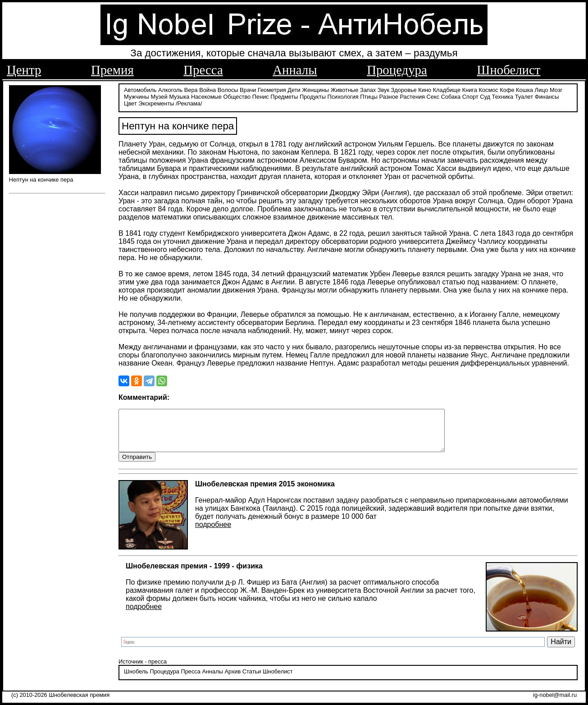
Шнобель (136, 680)
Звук (383, 89)
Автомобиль (140, 89)
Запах (368, 89)
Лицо (542, 89)
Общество (237, 96)
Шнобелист (508, 70)
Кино (425, 89)
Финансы (547, 96)
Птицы (369, 96)
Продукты (313, 96)
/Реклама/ (189, 103)
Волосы (228, 89)
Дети (294, 89)
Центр (24, 70)
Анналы (295, 70)
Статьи (252, 680)
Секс (433, 96)
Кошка (524, 89)
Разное (389, 96)
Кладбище (447, 89)
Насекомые (206, 96)
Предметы (284, 96)
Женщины (315, 89)
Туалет (524, 96)
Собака (451, 96)
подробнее (213, 533)
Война (207, 89)
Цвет (130, 103)
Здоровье (404, 89)
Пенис (261, 96)
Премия (112, 70)
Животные (345, 89)
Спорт (470, 96)
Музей (159, 96)
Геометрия (272, 89)
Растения (412, 96)
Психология (343, 96)
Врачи (248, 89)
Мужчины (137, 96)
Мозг (556, 89)
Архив (232, 680)
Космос (488, 89)
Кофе (507, 89)
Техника (503, 96)
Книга (470, 89)
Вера (191, 89)
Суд (485, 96)
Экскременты (156, 103)
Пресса (203, 70)
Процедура (397, 70)
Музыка (179, 96)
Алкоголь (170, 89)
